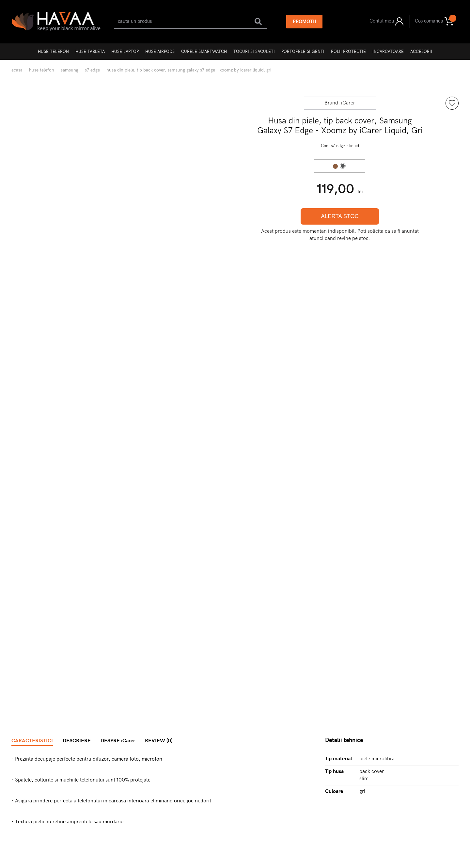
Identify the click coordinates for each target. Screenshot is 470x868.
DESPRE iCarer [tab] (118, 741)
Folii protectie (348, 52)
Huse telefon (53, 52)
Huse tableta (90, 52)
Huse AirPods (160, 52)
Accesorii (421, 52)
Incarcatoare (388, 52)
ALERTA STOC (340, 216)
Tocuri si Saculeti (254, 52)
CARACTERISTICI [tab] (32, 741)
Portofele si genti (303, 52)
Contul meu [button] (386, 21)
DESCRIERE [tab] (77, 741)
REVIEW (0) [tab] (159, 741)
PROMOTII (305, 22)
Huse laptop (125, 52)
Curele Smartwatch (204, 52)
